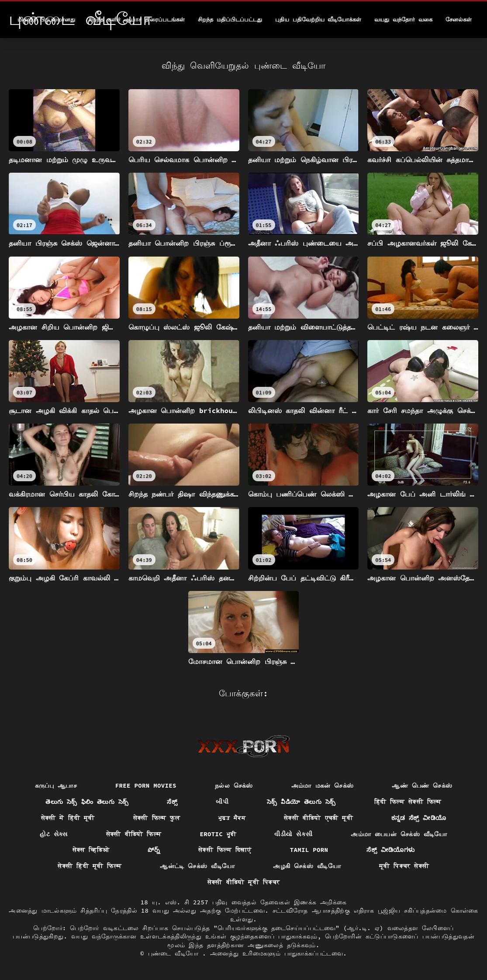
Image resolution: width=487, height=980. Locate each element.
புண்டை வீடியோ (175, 953)
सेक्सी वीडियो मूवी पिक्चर (243, 882)
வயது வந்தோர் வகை (403, 19)
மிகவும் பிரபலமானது (46, 19)
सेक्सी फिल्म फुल (157, 818)
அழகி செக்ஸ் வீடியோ (307, 866)
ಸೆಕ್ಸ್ (172, 802)
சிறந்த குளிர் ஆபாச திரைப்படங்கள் (136, 19)
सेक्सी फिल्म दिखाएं (225, 850)
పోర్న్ (154, 850)
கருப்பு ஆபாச (56, 785)
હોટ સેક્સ (54, 834)
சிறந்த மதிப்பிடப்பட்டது (230, 19)
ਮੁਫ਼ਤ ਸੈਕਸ (232, 818)
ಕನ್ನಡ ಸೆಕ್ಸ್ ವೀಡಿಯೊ (419, 818)
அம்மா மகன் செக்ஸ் (323, 785)
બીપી (222, 802)
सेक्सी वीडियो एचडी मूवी (318, 818)
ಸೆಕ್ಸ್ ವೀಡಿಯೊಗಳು (390, 850)
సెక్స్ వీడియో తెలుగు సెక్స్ (301, 802)
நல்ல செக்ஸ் (234, 785)
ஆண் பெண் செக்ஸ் (422, 785)
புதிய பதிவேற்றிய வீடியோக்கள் (318, 19)
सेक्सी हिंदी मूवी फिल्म (90, 866)
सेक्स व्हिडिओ (91, 850)
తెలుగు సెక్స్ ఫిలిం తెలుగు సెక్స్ (87, 802)
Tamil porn (309, 850)
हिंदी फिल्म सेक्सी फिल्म (408, 802)
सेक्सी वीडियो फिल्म (134, 834)
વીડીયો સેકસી (293, 834)
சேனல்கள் (459, 19)
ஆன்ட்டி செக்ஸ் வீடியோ (197, 866)
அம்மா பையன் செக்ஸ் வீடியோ (399, 834)
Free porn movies (146, 785)
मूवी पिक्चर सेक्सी (404, 866)
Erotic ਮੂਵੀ (218, 834)
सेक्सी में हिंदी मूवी (68, 818)
